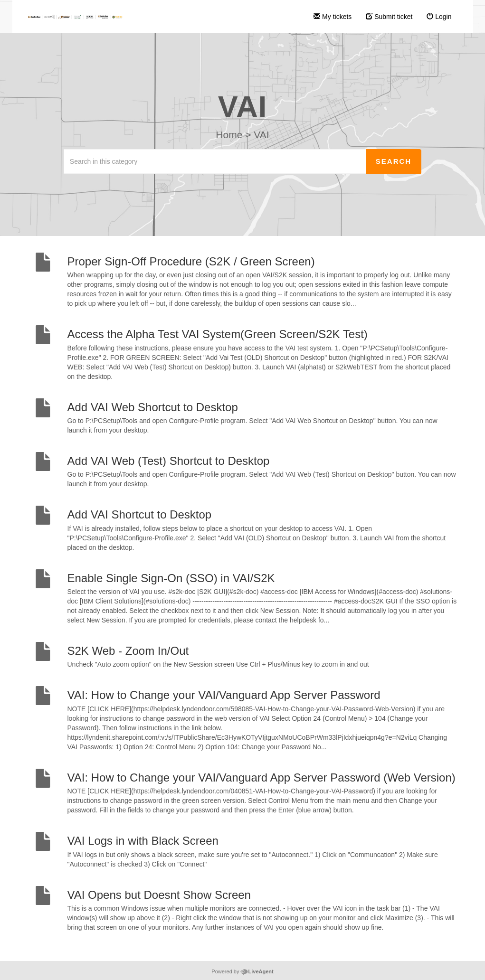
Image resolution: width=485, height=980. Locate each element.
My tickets (333, 17)
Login (439, 17)
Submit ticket (389, 17)
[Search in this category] (215, 161)
